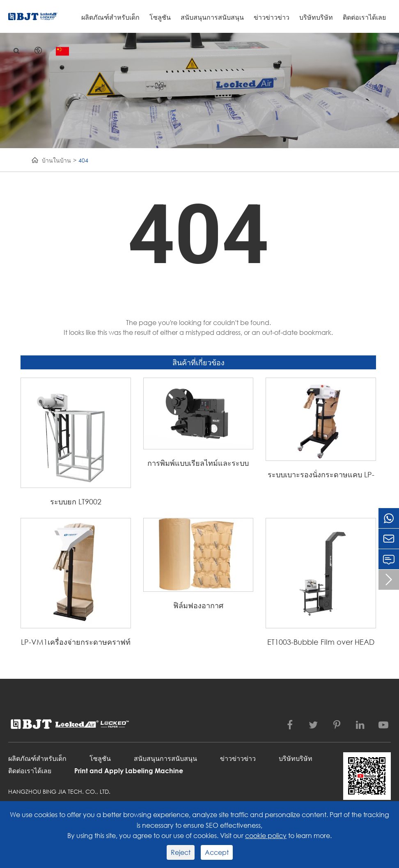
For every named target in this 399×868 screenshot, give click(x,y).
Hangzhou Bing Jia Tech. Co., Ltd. (59, 791)
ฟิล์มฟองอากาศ (198, 605)
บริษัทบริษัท (316, 17)
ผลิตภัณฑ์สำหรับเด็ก (110, 17)
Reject (181, 852)
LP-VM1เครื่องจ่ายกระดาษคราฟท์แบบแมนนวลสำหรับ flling (76, 642)
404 (83, 160)
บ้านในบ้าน (56, 160)
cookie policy (266, 835)
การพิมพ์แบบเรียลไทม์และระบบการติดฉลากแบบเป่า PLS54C (198, 464)
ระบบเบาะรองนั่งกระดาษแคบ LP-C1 (321, 475)
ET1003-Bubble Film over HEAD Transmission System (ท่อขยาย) (321, 642)
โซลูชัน (160, 17)
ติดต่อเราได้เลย (364, 17)
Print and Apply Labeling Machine (129, 771)
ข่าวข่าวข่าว (272, 17)
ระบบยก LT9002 (76, 502)
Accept (217, 852)
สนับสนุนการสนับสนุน (212, 17)
